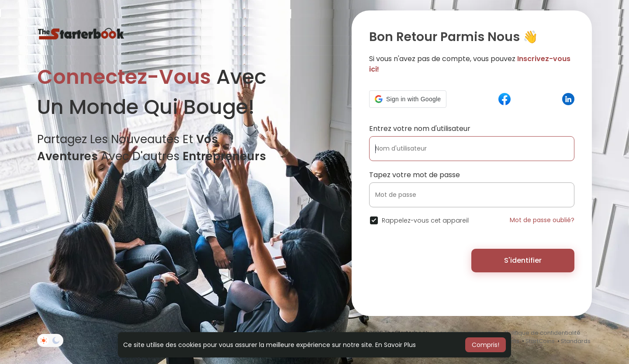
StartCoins (540, 341)
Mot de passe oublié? (542, 220)
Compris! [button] (486, 345)
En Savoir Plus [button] (396, 345)
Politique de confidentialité (543, 333)
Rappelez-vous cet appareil (425, 220)
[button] (408, 99)
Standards (576, 341)
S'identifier (523, 260)
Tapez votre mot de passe (415, 175)
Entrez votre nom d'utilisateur (420, 129)
